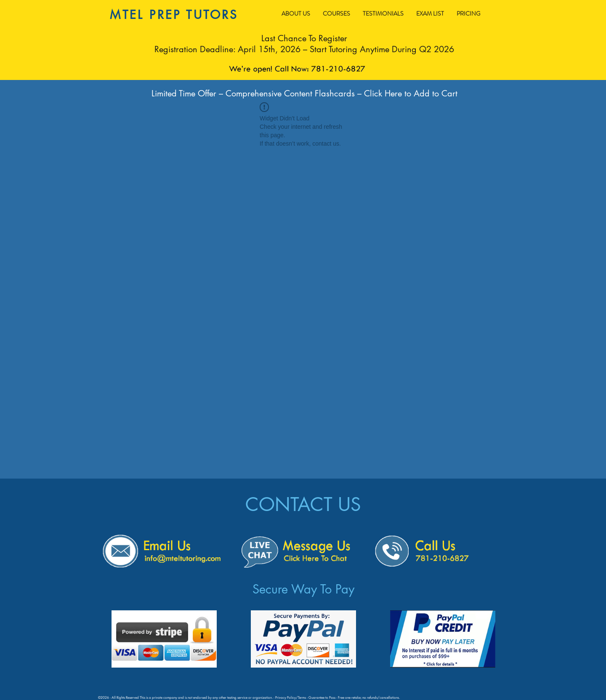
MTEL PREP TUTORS (174, 15)
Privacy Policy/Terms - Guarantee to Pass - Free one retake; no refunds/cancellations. (338, 697)
